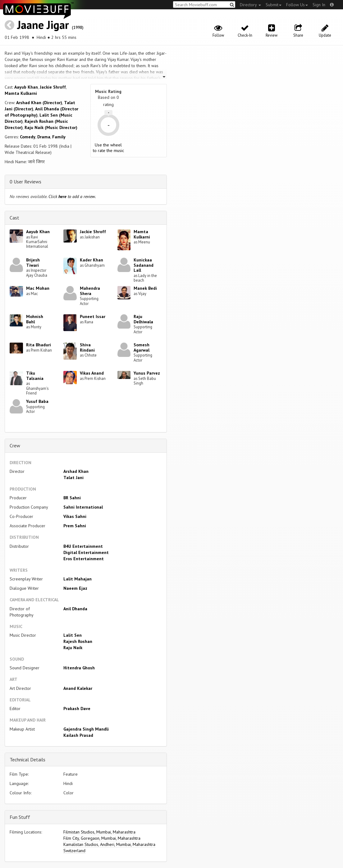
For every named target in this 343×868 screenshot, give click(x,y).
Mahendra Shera (90, 291)
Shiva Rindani (87, 347)
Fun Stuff (20, 817)
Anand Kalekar (78, 688)
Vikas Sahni (75, 516)
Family (59, 137)
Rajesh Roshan (78, 641)
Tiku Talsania (35, 376)
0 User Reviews (25, 182)
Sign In (319, 5)
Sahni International (83, 507)
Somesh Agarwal (142, 347)
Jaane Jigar (43, 25)
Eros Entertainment (84, 559)
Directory (250, 5)
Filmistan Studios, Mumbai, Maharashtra (99, 832)
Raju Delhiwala (143, 319)
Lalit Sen (73, 635)
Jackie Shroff (53, 87)
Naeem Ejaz (75, 588)
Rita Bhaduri (39, 345)
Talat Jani (73, 478)
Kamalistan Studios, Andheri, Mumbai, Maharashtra (109, 844)
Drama (44, 137)
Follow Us (297, 5)
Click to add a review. (72, 196)
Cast (14, 218)
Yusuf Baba (37, 401)
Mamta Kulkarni (21, 93)
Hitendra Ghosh (79, 668)
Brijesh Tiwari (33, 263)
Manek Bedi (145, 288)
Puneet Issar (93, 316)
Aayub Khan (26, 87)
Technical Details (27, 759)
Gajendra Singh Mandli (86, 729)
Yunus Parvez (147, 373)
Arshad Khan (76, 471)
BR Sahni (72, 498)
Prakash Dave (77, 709)
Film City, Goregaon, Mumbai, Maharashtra (102, 838)
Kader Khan (91, 260)
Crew (15, 446)
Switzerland (74, 851)
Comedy (28, 137)
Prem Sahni (75, 526)
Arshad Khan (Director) (39, 103)
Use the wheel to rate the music (108, 148)
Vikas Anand (92, 373)
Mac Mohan (38, 288)
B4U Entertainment (83, 546)
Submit (274, 5)
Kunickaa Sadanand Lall (144, 265)
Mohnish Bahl (35, 319)
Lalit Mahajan (78, 579)
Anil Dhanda (75, 609)
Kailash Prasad (78, 735)
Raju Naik (73, 648)
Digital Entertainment (86, 552)
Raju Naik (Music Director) (51, 127)
